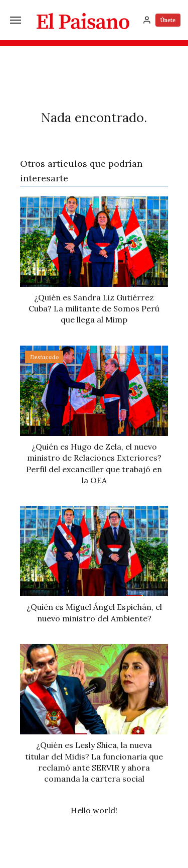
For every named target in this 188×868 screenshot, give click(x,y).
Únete (168, 20)
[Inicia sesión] (147, 20)
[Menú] (16, 20)
